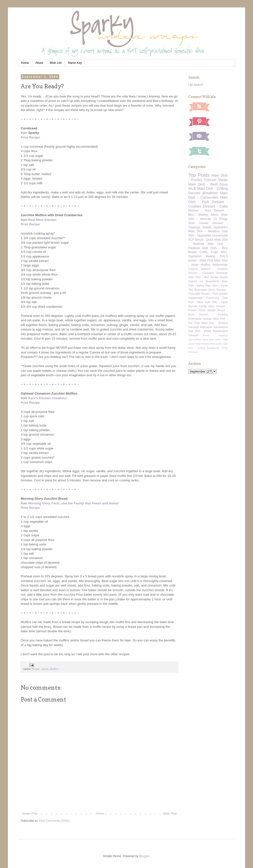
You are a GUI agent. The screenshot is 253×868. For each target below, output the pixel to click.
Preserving (212, 298)
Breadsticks (213, 281)
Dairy (211, 306)
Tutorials (193, 335)
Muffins (54, 669)
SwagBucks (213, 348)
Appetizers (221, 227)
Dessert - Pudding (213, 314)
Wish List (55, 63)
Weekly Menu (208, 215)
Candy (203, 306)
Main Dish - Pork (208, 200)
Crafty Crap (209, 252)
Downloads (195, 319)
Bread (192, 252)
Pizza (202, 310)
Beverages (201, 290)
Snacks (193, 281)
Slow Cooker (198, 223)
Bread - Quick (40, 669)
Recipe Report (219, 277)
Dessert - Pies (210, 294)
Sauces (194, 193)
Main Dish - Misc (199, 277)
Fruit (210, 260)
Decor (212, 290)
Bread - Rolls (197, 260)
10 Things (221, 219)
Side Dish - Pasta (216, 302)
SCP (191, 240)
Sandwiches (221, 327)
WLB (192, 188)
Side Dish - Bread (200, 331)
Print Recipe (30, 137)
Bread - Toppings (215, 335)
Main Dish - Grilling (212, 188)
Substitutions (220, 331)
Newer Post (30, 814)
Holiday (207, 319)
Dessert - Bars (200, 211)
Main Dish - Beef (203, 184)
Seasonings (220, 265)
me (201, 281)
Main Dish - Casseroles (208, 195)
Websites (193, 352)
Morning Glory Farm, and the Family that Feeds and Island (73, 503)
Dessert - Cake (215, 206)
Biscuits (193, 306)
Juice (205, 340)
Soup (224, 184)
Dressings (222, 273)
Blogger (144, 856)
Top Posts (199, 175)
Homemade (220, 235)
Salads (207, 227)
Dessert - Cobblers (214, 269)
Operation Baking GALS (208, 256)
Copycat (193, 269)
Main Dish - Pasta (217, 285)
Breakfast (210, 193)
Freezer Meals (216, 180)
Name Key (75, 63)
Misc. (224, 252)
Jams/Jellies (195, 340)
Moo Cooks (216, 344)
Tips (191, 290)
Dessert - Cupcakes (201, 273)
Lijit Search (196, 85)
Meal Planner (202, 344)
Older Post (170, 814)
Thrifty (224, 348)
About (39, 63)
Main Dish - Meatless (204, 231)
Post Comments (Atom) (54, 821)
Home (25, 63)
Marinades (206, 327)
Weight (211, 310)
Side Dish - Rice (215, 248)
